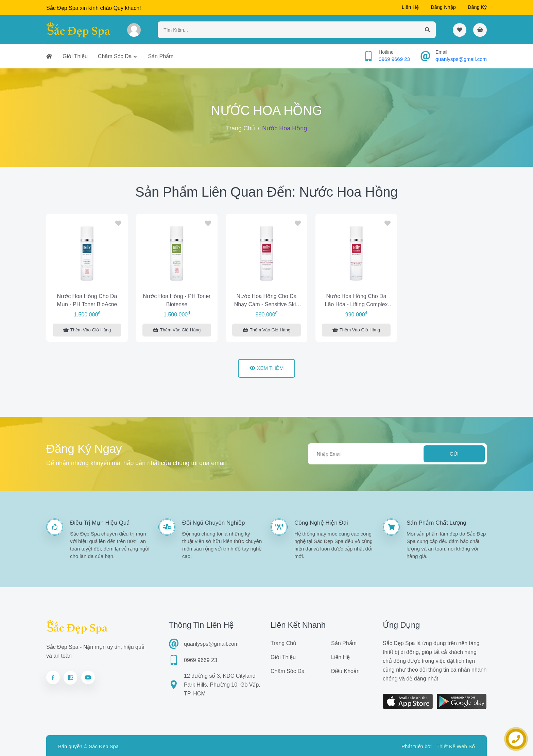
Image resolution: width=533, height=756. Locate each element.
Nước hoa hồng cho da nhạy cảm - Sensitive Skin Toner (267, 301)
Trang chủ (240, 128)
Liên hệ (410, 7)
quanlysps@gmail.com (461, 59)
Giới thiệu (75, 56)
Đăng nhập (443, 7)
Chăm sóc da (115, 56)
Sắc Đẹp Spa (104, 746)
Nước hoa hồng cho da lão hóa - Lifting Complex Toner (356, 301)
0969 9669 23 (394, 59)
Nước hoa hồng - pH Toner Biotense (177, 300)
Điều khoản (345, 671)
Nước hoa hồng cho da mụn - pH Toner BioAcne (87, 300)
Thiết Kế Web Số (456, 746)
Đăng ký (477, 7)
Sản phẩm (161, 56)
